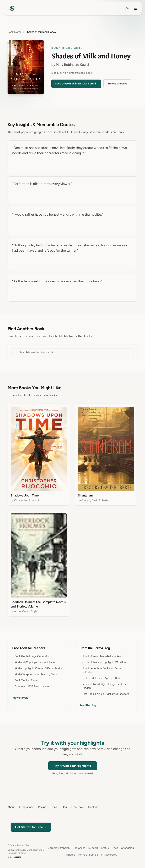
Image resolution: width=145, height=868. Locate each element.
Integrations (26, 807)
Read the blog (88, 705)
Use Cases (79, 848)
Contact (93, 807)
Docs (54, 807)
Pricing (42, 807)
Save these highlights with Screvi (76, 84)
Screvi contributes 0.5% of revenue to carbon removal (26, 851)
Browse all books (117, 84)
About (11, 807)
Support (93, 848)
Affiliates (70, 855)
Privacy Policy (109, 855)
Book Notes (15, 32)
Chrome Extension (59, 848)
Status (105, 848)
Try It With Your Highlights (73, 766)
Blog (64, 807)
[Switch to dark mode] (127, 8)
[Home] (12, 8)
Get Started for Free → (31, 827)
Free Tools (78, 807)
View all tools (20, 698)
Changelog (127, 848)
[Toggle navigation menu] (135, 8)
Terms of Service (88, 855)
